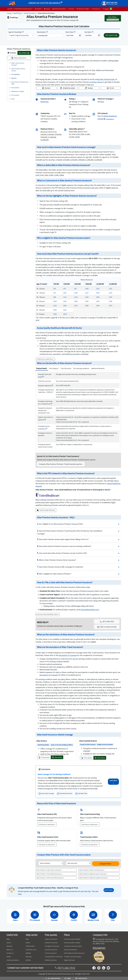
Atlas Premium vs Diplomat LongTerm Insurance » (94, 878)
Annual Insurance (51, 950)
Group (71, 9)
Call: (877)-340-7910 (53, 978)
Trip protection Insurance (54, 957)
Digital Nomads (69, 960)
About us (10, 950)
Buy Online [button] (100, 758)
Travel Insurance (30, 13)
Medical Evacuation (59, 9)
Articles (28, 960)
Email (68, 978)
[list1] (51, 863)
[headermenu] (12, 3)
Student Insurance (51, 943)
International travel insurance (74, 953)
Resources (96, 9)
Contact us (10, 953)
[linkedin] (104, 968)
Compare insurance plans (73, 946)
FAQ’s (13, 99)
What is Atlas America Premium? (18, 64)
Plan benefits (15, 88)
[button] (107, 627)
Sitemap (9, 946)
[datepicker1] (73, 35)
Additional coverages (18, 91)
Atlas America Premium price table (20, 83)
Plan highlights (16, 74)
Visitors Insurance (51, 939)
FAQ (27, 939)
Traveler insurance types (73, 957)
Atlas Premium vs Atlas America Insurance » (49, 870)
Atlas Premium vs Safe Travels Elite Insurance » (50, 878)
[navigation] (96, 82)
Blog (8, 939)
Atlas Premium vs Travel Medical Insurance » (49, 874)
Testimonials (30, 946)
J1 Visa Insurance (51, 953)
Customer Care (31, 950)
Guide (9, 957)
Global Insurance (51, 960)
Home (10, 9)
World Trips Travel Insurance (23, 9)
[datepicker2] (92, 35)
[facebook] (95, 968)
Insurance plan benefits (72, 939)
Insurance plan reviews (72, 943)
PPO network (15, 95)
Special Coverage (83, 9)
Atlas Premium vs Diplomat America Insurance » (93, 874)
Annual (47, 9)
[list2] (78, 863)
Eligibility (14, 78)
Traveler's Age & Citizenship (19, 35)
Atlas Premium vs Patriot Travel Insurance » (92, 870)
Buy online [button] (57, 757)
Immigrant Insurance (52, 946)
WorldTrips (18, 13)
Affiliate (28, 953)
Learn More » (113, 782)
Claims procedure (13, 960)
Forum (9, 943)
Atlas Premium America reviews (18, 70)
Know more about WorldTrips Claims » (48, 614)
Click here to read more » (47, 824)
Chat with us (81, 978)
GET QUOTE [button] (111, 35)
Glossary (29, 957)
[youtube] (100, 968)
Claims (28, 943)
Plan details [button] (44, 757)
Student (38, 9)
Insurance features (71, 950)
